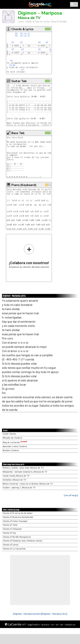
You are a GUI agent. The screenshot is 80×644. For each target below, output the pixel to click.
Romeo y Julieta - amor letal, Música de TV (23, 468)
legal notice (34, 625)
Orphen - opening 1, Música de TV (19, 488)
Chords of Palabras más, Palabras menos (22, 541)
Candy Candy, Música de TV (16, 476)
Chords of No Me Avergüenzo (17, 537)
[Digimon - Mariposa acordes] (27, 614)
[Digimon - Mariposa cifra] (54, 614)
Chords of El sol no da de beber (18, 513)
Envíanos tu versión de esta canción (29, 256)
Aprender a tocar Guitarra (15, 446)
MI (16, 34)
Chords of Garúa (10, 545)
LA (25, 34)
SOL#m (12, 65)
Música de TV (29, 18)
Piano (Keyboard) (24, 185)
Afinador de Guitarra (12, 438)
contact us (70, 625)
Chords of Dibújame (12, 529)
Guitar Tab (19, 81)
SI (29, 34)
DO (21, 34)
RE (21, 42)
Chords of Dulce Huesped (15, 521)
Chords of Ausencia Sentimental (18, 517)
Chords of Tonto (10, 525)
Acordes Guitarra (11, 450)
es (53, 625)
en (57, 625)
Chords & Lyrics (22, 29)
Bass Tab (18, 133)
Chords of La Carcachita (14, 549)
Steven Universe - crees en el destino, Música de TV (28, 484)
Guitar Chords (9, 434)
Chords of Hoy (9, 533)
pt (62, 625)
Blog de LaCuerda (15, 442)
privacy (45, 625)
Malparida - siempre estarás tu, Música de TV (25, 472)
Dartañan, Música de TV (14, 480)
